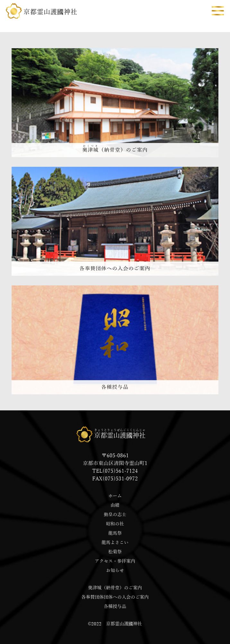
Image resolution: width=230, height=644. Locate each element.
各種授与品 (115, 607)
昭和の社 (115, 524)
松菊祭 (115, 552)
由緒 (115, 505)
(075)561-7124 (120, 471)
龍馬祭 (115, 533)
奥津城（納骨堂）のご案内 (115, 588)
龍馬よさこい (115, 543)
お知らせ (115, 571)
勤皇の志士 (115, 515)
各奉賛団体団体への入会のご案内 (115, 597)
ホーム (115, 496)
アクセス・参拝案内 (115, 561)
